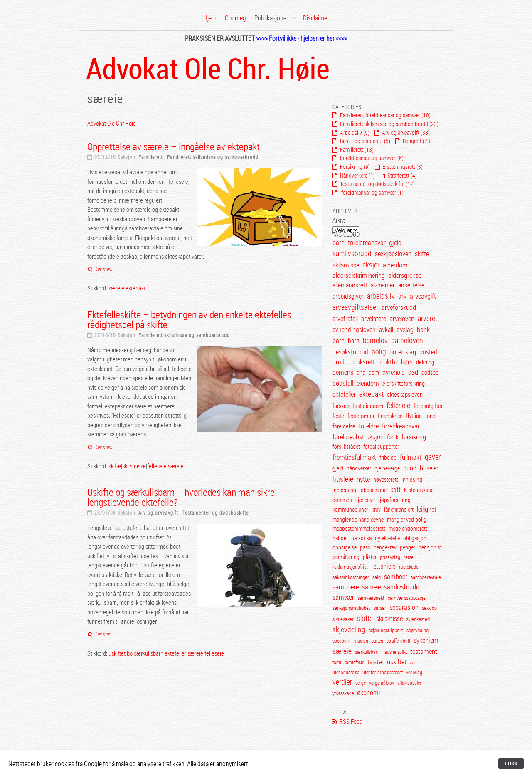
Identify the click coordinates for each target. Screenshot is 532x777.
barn (339, 243)
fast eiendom (368, 406)
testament (424, 651)
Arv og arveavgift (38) (406, 132)
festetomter (361, 416)
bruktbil (388, 362)
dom (374, 372)
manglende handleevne (358, 520)
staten (377, 641)
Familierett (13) (357, 150)
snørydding (417, 630)
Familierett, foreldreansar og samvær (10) (385, 115)
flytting (414, 416)
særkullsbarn (149, 653)
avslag (405, 329)
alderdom (395, 265)
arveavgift (423, 296)
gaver (433, 457)
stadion (361, 641)
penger (408, 547)
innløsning (344, 490)
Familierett (150, 157)
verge (361, 683)
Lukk (511, 763)
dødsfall (343, 383)
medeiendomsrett (408, 529)
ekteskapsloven (405, 394)
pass (365, 547)
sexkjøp (429, 608)
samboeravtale (426, 577)
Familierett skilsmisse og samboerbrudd (213, 157)
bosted (428, 352)
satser (380, 608)
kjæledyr (365, 500)
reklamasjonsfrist (350, 567)
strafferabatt (398, 641)
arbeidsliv (381, 296)
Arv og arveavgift (158, 512)
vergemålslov (382, 683)
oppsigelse (345, 547)
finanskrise (390, 416)
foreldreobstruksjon (358, 437)
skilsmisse (134, 466)
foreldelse (344, 426)
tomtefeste (354, 662)
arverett (429, 318)
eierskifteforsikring (404, 383)
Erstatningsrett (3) (403, 167)
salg (377, 577)
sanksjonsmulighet (351, 608)
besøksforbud (350, 352)
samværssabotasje (407, 598)
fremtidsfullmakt (354, 457)
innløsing (412, 479)
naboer (340, 538)
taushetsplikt (395, 652)
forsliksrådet (346, 447)
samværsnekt (371, 598)
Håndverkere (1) (357, 175)
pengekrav (385, 547)
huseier (429, 468)
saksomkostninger (351, 577)
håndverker (359, 468)
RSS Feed (351, 721)
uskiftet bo (121, 653)
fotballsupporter (381, 447)
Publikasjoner (271, 18)
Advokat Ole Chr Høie (112, 123)
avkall (386, 329)
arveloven (402, 319)
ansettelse (411, 285)
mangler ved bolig (407, 520)
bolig (379, 351)
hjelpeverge (387, 468)
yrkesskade (343, 693)
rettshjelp (383, 566)
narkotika (361, 538)
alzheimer (383, 285)
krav (376, 509)
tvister (376, 662)
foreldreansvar (367, 243)
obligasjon (415, 538)
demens (343, 372)
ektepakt (135, 288)
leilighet (427, 509)
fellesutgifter (428, 406)
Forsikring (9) (355, 167)
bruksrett (363, 362)
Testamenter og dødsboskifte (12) (377, 184)
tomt (337, 662)
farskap (341, 406)
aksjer (371, 265)
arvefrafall (345, 319)
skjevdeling (349, 629)
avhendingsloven (355, 329)
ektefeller (175, 653)
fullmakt (411, 457)
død (413, 372)
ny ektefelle (387, 538)
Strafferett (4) (402, 175)
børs (407, 362)
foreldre (369, 426)
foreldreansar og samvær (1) (372, 192)
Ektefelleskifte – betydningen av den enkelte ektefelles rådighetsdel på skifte (189, 319)
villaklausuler (409, 683)
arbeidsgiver (348, 296)
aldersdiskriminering (359, 275)
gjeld (395, 243)
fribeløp (388, 457)
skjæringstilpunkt (386, 630)
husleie (343, 479)
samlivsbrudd (352, 253)
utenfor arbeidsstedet (383, 672)
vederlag (414, 672)
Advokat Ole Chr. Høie (208, 68)
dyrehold (394, 372)
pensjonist (430, 547)
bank (423, 329)
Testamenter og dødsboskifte (216, 512)
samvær (343, 597)
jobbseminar (373, 490)
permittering (346, 557)
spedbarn (342, 641)
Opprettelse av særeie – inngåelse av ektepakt (174, 146)
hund (410, 468)
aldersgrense (405, 275)
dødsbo (430, 372)
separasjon (404, 607)
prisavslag (391, 557)
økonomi (368, 693)
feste (338, 416)
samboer (396, 577)
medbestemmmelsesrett (359, 529)
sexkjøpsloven (393, 254)
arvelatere (374, 319)
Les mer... (104, 269)
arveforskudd (399, 307)
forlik (393, 437)
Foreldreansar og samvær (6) (372, 158)
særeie (116, 288)
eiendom (368, 383)
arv (402, 296)
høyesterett (386, 479)
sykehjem (426, 640)
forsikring (414, 437)
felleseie (157, 466)
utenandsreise (346, 672)
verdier (342, 682)
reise (409, 557)
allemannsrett (350, 285)
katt (395, 490)
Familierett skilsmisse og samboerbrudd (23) (389, 124)
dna (361, 372)
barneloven (407, 340)
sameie (371, 587)
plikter (370, 557)
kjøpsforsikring (394, 500)
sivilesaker (343, 619)
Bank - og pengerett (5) (365, 141)
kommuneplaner (350, 509)
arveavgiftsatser (355, 307)
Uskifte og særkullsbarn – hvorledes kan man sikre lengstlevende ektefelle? (181, 497)
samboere (346, 587)
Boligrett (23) (417, 141)
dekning (425, 362)
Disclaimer (316, 18)
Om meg (235, 18)
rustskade (409, 567)
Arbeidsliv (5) (355, 132)
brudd (340, 362)
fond (430, 416)
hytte (363, 479)
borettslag (403, 352)
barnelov (375, 340)
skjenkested (418, 619)
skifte (115, 466)
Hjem (210, 18)
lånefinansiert (399, 509)
